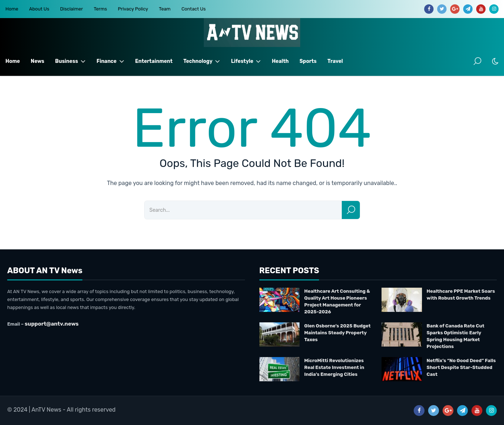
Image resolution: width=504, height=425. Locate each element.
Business (71, 61)
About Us (39, 9)
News (37, 61)
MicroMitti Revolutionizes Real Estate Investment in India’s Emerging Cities (334, 367)
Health (280, 61)
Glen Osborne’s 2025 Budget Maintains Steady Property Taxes (337, 333)
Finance (110, 61)
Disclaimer (71, 9)
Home (12, 9)
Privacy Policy (133, 9)
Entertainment (154, 61)
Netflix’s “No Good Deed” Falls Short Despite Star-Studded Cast (461, 367)
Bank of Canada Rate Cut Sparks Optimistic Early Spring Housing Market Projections (456, 336)
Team (165, 9)
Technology (202, 61)
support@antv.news (51, 324)
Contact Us (193, 9)
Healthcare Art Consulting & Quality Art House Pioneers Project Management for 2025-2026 (337, 301)
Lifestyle (246, 61)
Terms (100, 9)
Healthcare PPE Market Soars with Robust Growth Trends (461, 295)
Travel (335, 61)
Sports (308, 61)
